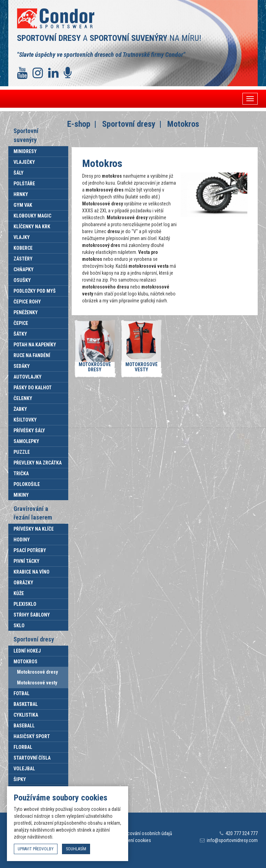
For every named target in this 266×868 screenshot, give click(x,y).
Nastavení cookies (133, 840)
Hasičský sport (32, 736)
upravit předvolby (36, 849)
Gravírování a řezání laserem (33, 513)
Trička (21, 473)
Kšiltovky (25, 420)
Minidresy (25, 151)
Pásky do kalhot (33, 388)
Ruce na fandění (32, 355)
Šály (19, 173)
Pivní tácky (26, 561)
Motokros (25, 662)
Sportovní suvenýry (26, 135)
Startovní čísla (32, 758)
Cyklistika (26, 715)
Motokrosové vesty (37, 683)
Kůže (19, 593)
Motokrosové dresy (37, 672)
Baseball (24, 726)
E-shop (79, 124)
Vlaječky (24, 162)
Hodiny (22, 540)
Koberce (23, 248)
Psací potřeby (30, 550)
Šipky (20, 779)
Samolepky (26, 441)
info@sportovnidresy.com (232, 840)
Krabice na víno (32, 572)
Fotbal (21, 693)
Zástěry (23, 259)
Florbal (23, 747)
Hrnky (21, 194)
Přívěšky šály (29, 431)
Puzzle (22, 452)
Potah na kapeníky (35, 345)
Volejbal (24, 769)
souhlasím (76, 849)
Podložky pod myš (35, 291)
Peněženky (26, 312)
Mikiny (21, 495)
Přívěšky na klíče (34, 529)
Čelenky (23, 398)
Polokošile (27, 484)
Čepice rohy (27, 302)
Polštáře (24, 184)
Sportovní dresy (129, 124)
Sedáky (22, 366)
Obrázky (23, 583)
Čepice (21, 323)
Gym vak (23, 205)
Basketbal (26, 704)
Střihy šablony (32, 615)
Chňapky (24, 269)
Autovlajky (28, 377)
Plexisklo (25, 604)
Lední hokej (27, 651)
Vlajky (22, 237)
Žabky (20, 409)
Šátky (20, 334)
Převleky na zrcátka (38, 463)
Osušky (22, 280)
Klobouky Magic (32, 216)
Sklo (19, 626)
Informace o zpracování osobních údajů (133, 833)
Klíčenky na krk (32, 227)
